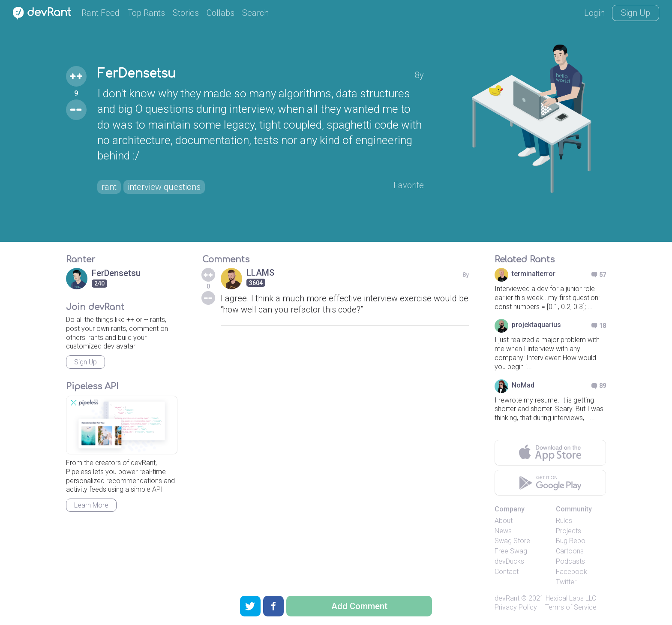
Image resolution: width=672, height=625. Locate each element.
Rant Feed (100, 13)
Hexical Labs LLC (571, 598)
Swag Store (512, 541)
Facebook (571, 572)
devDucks (509, 561)
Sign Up (636, 13)
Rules (564, 521)
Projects (568, 531)
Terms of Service (571, 607)
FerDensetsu (136, 74)
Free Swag (511, 551)
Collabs (220, 13)
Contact (507, 572)
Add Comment (359, 606)
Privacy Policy (516, 607)
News (503, 531)
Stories (186, 13)
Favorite (409, 185)
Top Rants (146, 13)
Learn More (91, 505)
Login (594, 13)
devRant (507, 598)
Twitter (566, 582)
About (504, 521)
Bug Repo (571, 541)
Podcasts (570, 561)
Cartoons (570, 551)
